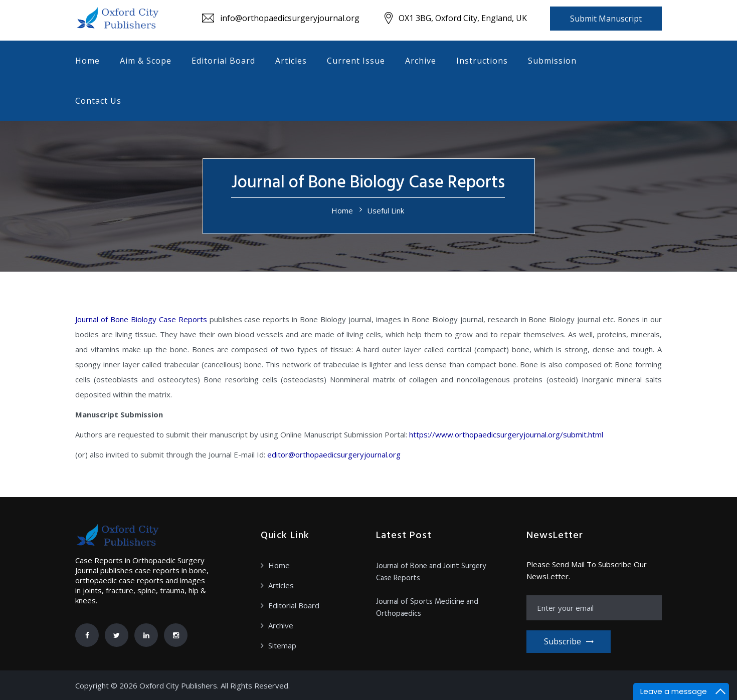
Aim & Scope (146, 61)
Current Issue (356, 61)
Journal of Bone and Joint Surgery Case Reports (431, 572)
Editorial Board (223, 61)
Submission (552, 61)
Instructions (482, 61)
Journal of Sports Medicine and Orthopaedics (427, 608)
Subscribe (569, 641)
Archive (421, 61)
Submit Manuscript (606, 19)
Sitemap (282, 645)
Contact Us (98, 101)
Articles (291, 61)
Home (87, 61)
